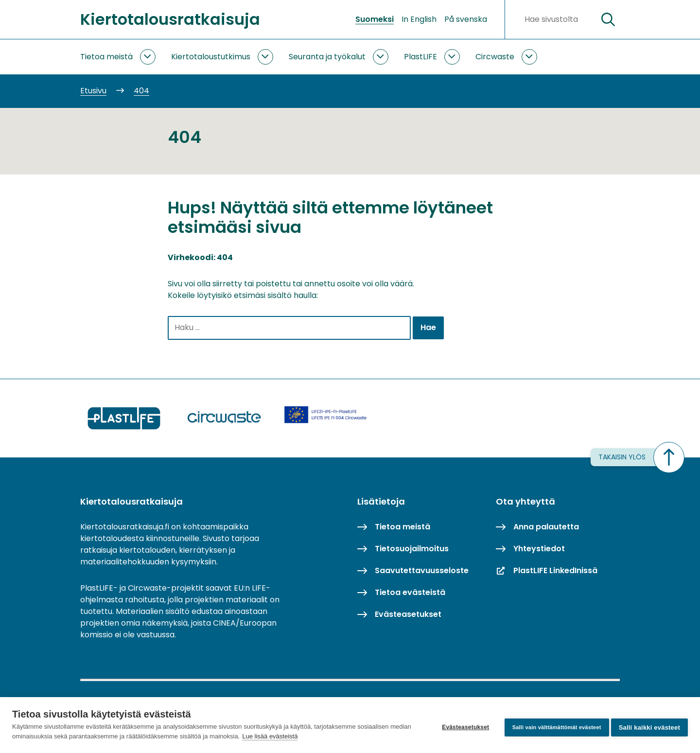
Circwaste (495, 57)
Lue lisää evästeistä (292, 736)
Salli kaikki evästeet (649, 725)
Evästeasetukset (461, 725)
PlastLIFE (420, 57)
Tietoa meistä (106, 57)
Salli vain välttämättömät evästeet (552, 725)
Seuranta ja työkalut (327, 57)
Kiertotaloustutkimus (211, 57)
